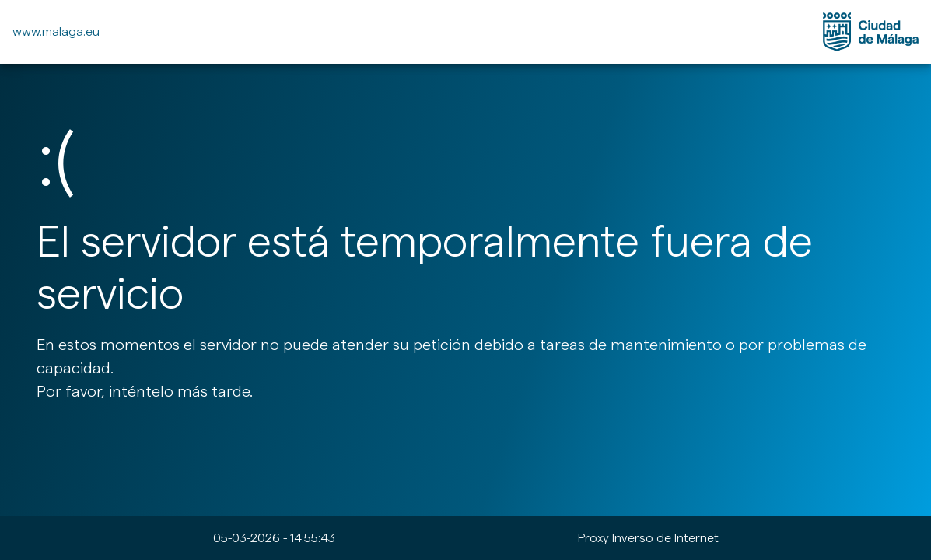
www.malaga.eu (56, 31)
